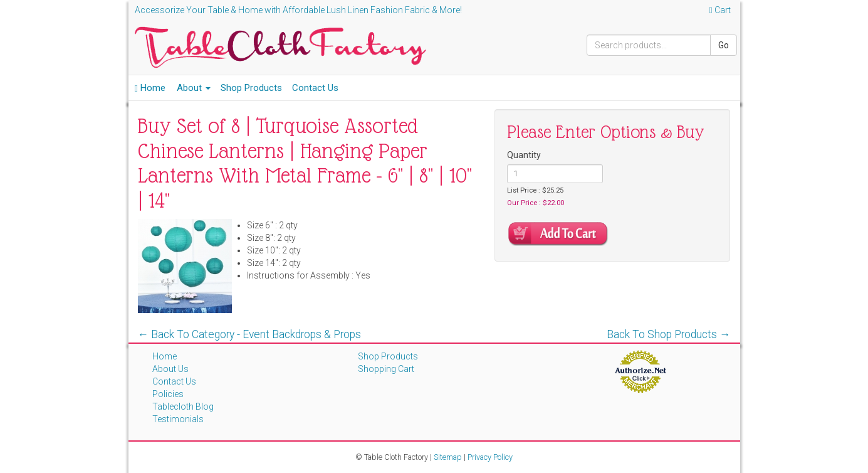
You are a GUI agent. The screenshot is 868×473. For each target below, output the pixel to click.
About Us (170, 369)
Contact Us (315, 88)
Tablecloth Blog (183, 407)
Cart (719, 10)
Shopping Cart (386, 369)
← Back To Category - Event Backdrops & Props (250, 334)
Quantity (524, 155)
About (194, 88)
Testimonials (178, 419)
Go (724, 45)
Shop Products (251, 88)
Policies (168, 394)
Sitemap (448, 457)
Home (150, 88)
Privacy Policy (490, 457)
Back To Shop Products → (669, 334)
